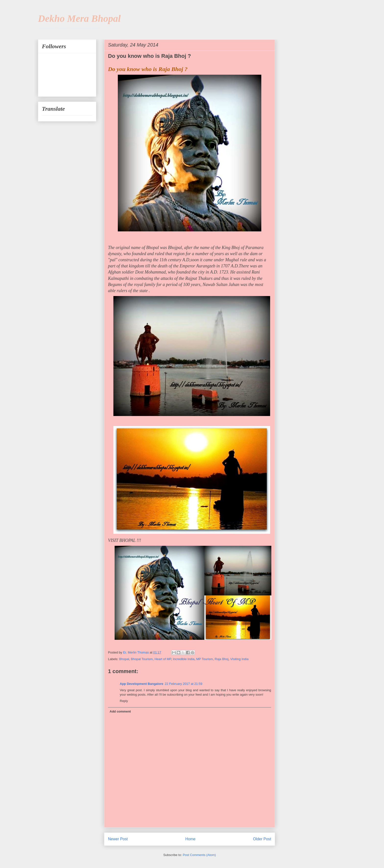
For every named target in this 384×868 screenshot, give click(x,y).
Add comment (120, 711)
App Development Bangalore (142, 684)
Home (191, 839)
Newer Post (118, 839)
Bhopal (124, 659)
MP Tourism (204, 659)
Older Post (262, 839)
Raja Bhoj (222, 659)
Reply (124, 701)
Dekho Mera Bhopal (79, 18)
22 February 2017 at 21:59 (184, 684)
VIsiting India (239, 659)
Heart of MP (163, 659)
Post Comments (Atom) (199, 855)
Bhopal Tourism (142, 659)
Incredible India (184, 659)
